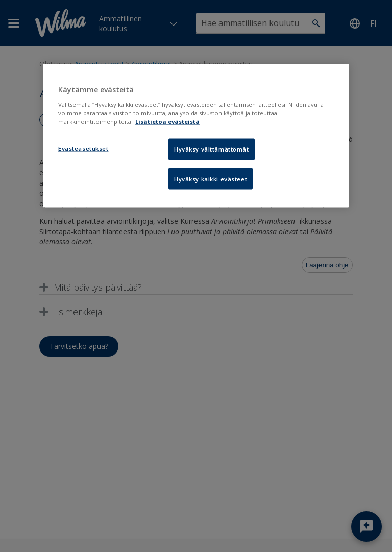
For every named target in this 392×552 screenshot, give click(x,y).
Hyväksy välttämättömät (212, 149)
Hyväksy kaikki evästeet (211, 179)
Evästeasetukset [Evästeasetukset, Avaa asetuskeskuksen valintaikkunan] (83, 149)
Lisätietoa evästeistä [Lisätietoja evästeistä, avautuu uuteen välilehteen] (167, 122)
